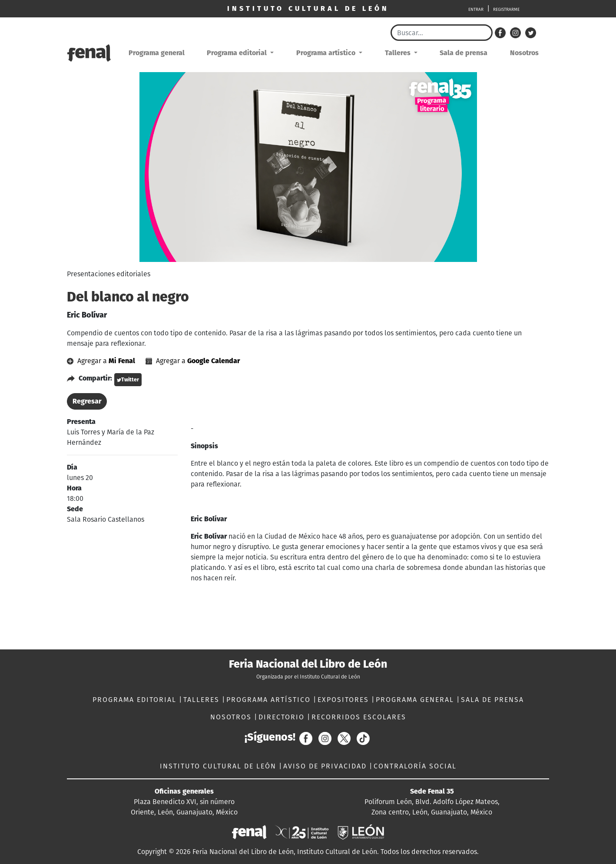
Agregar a (102, 361)
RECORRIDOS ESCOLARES (359, 717)
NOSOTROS (232, 717)
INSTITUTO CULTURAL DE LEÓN (219, 766)
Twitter (128, 380)
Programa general (157, 53)
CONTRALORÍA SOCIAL (415, 766)
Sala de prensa (464, 53)
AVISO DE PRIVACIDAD (326, 766)
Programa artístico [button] (327, 53)
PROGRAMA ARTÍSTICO (270, 700)
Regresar (87, 401)
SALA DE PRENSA (492, 700)
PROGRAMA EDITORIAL (136, 700)
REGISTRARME (506, 10)
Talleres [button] (399, 53)
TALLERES (203, 700)
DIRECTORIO (283, 717)
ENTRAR (476, 10)
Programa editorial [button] (238, 53)
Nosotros (524, 53)
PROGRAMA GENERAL (416, 700)
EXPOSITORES (344, 700)
